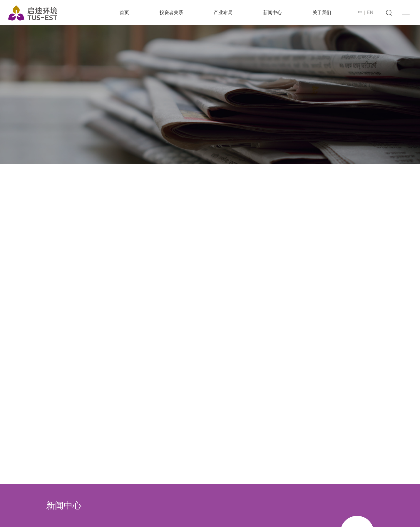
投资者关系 (171, 12)
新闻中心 (272, 12)
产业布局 (223, 12)
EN (370, 12)
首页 (124, 12)
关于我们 (322, 12)
